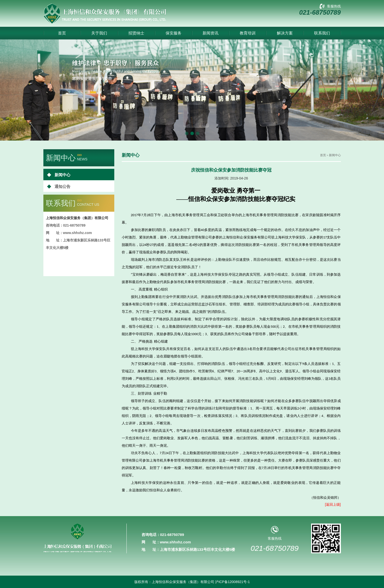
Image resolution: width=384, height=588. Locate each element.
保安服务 (174, 33)
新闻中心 (59, 175)
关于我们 (99, 33)
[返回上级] (333, 504)
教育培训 (248, 33)
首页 (62, 33)
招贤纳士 (136, 33)
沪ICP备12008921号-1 (232, 582)
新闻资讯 (210, 33)
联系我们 (322, 33)
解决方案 (285, 33)
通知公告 (59, 186)
